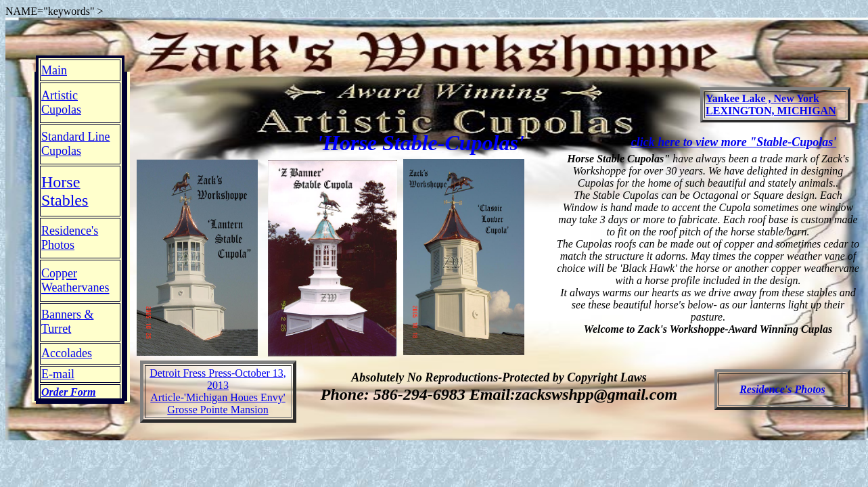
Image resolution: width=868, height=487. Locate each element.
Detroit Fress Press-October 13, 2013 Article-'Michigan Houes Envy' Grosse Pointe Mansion (218, 391)
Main (54, 70)
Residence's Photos (782, 389)
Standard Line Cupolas (75, 144)
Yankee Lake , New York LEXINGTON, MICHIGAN (771, 105)
